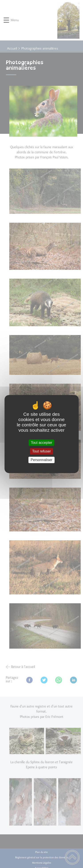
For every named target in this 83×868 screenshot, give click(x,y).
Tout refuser (41, 451)
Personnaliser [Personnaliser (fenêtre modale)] (42, 460)
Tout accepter (41, 443)
